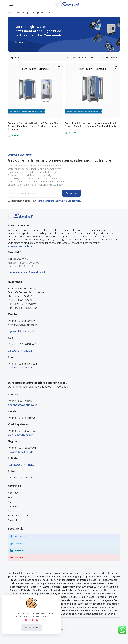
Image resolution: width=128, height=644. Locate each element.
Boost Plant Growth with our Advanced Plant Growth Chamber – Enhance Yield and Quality (91, 125)
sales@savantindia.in (20, 246)
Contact (12, 511)
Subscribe (71, 193)
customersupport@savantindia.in (27, 272)
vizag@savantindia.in (21, 435)
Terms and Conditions (20, 516)
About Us (13, 493)
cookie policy (32, 620)
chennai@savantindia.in (22, 405)
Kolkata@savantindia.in (22, 465)
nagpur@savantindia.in (22, 452)
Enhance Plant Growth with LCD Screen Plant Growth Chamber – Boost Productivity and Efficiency (34, 126)
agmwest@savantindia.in (23, 331)
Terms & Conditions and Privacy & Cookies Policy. (59, 201)
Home (11, 13)
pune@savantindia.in (21, 368)
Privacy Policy (15, 520)
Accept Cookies (32, 628)
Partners (13, 507)
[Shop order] (83, 58)
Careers (12, 502)
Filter (15, 58)
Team (11, 497)
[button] (59, 67)
